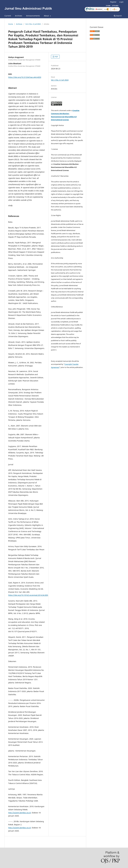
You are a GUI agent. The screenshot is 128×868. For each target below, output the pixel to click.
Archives (19, 16)
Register (113, 2)
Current (8, 16)
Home (11, 24)
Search (118, 16)
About (47, 16)
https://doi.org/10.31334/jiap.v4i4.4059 (25, 77)
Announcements (33, 16)
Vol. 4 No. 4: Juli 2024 (33, 24)
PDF (56, 57)
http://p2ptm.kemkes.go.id (19, 813)
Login (121, 2)
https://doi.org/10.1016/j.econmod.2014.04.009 (28, 595)
